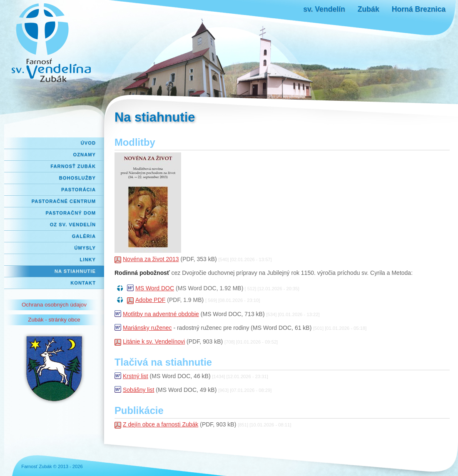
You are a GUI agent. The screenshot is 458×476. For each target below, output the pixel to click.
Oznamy (85, 155)
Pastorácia (78, 189)
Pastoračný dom (71, 213)
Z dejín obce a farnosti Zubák (161, 424)
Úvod (88, 143)
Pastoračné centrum (64, 201)
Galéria (84, 236)
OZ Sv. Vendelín (73, 224)
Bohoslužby (77, 178)
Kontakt (83, 283)
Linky (88, 259)
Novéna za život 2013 (151, 259)
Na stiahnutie (75, 271)
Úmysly (85, 248)
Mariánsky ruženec (147, 328)
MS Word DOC (155, 288)
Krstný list (136, 376)
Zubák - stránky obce (54, 320)
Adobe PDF (150, 300)
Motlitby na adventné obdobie (161, 314)
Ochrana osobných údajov (54, 305)
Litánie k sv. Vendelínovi (154, 341)
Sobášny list (138, 390)
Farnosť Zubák (73, 166)
